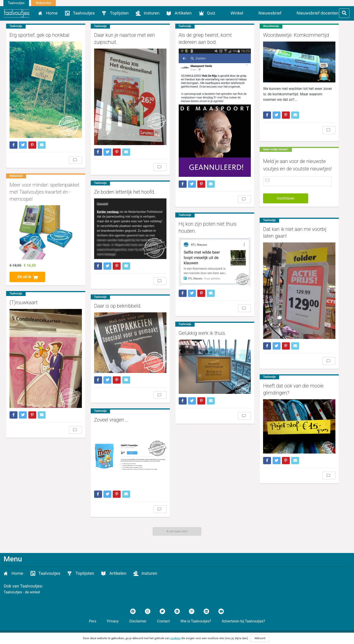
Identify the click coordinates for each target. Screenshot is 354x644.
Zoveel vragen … (111, 420)
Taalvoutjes (16, 3)
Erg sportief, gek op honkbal (39, 35)
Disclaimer (138, 621)
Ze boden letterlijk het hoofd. (125, 192)
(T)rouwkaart (24, 302)
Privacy (113, 621)
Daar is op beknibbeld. (118, 306)
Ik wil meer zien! (177, 531)
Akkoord (260, 638)
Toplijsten (119, 13)
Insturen (152, 13)
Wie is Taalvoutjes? (196, 621)
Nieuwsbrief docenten (318, 13)
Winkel (237, 13)
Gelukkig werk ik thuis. (203, 333)
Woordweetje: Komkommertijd (296, 35)
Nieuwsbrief (270, 13)
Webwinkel (43, 3)
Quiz (211, 13)
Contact (164, 621)
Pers (93, 621)
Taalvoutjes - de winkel (22, 592)
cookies (175, 638)
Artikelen (183, 13)
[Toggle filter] (344, 13)
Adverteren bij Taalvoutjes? (243, 621)
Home (52, 13)
